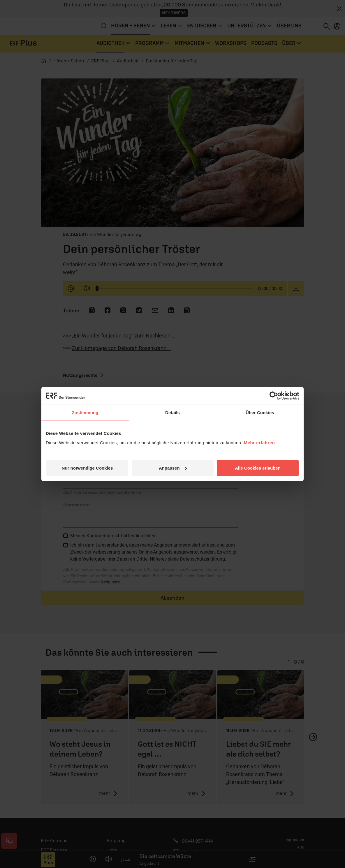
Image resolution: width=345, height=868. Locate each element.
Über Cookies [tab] (260, 413)
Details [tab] (172, 413)
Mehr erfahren (259, 442)
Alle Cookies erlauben (258, 468)
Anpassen (173, 468)
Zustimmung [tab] (85, 413)
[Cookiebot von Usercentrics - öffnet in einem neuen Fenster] (274, 396)
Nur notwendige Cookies (87, 468)
